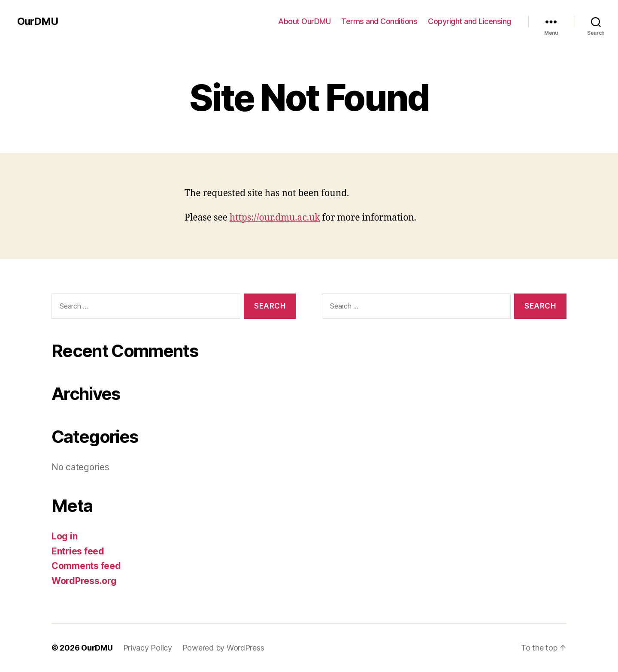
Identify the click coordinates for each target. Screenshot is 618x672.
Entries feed (78, 551)
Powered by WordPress (223, 648)
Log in (64, 536)
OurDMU (38, 21)
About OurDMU (304, 21)
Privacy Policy (148, 648)
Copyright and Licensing (470, 21)
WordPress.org (84, 581)
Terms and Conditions (379, 21)
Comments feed (86, 566)
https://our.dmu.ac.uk (275, 218)
